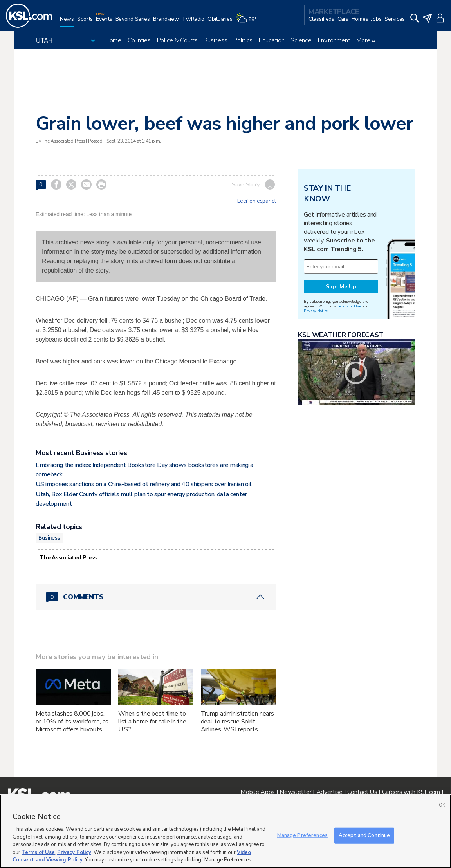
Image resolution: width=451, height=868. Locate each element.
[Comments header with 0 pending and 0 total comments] (156, 597)
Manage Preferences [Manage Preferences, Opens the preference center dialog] (302, 835)
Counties (139, 40)
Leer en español (257, 201)
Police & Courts (177, 40)
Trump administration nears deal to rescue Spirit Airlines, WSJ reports (237, 722)
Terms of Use (349, 306)
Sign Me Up (341, 287)
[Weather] (247, 22)
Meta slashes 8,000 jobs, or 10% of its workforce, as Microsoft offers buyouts (72, 722)
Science (301, 40)
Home (113, 40)
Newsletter (295, 792)
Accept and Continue (364, 835)
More (366, 40)
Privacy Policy (74, 852)
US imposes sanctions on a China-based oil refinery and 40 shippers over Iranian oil (143, 484)
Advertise (329, 792)
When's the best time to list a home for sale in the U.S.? (152, 722)
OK (442, 805)
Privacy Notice (316, 311)
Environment (334, 40)
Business (215, 40)
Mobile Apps (258, 792)
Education (272, 40)
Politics (243, 40)
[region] (225, 831)
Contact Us (362, 792)
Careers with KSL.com (411, 792)
